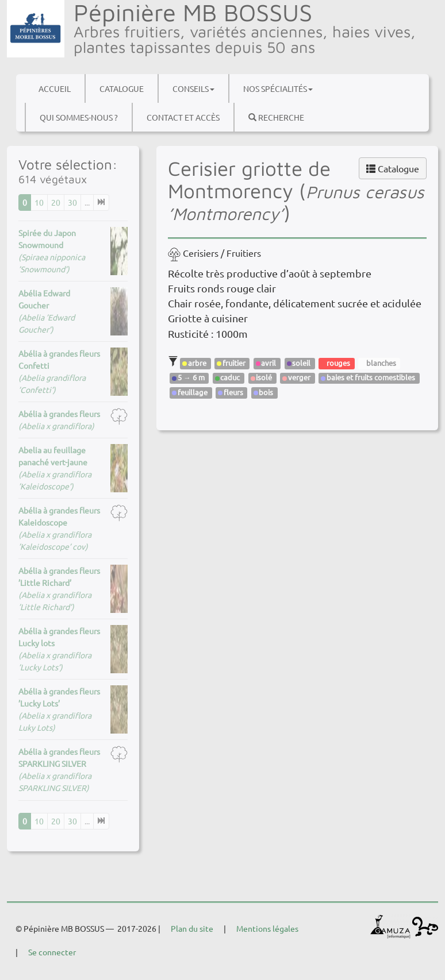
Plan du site (192, 928)
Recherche (276, 117)
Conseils (193, 88)
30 (72, 202)
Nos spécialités (278, 88)
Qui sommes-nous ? (79, 117)
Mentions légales (267, 928)
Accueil (55, 88)
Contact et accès (183, 117)
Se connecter (52, 952)
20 (56, 202)
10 (39, 202)
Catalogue (122, 88)
